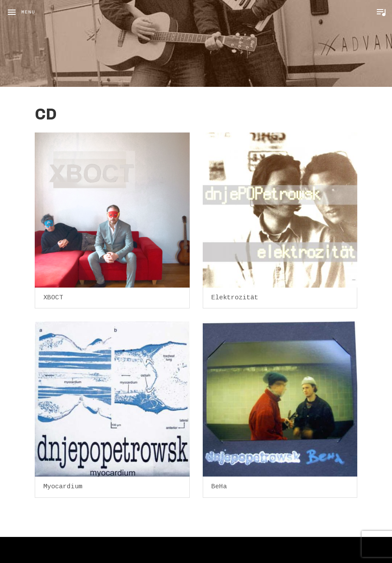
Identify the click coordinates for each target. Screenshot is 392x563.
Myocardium (63, 487)
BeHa (219, 487)
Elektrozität (235, 298)
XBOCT (53, 298)
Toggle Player (381, 12)
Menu (28, 12)
